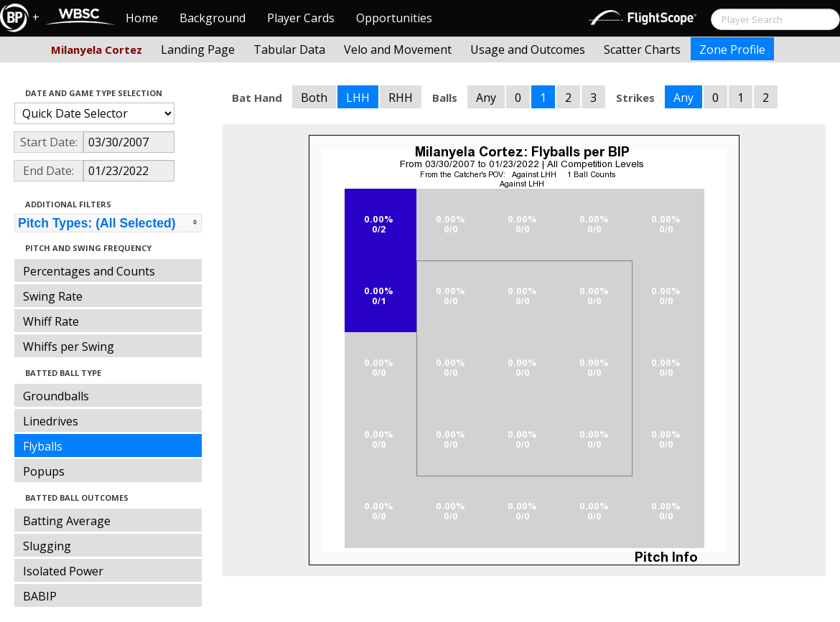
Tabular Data (289, 50)
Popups (44, 471)
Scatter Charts (642, 50)
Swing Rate (53, 296)
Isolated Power (63, 571)
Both (314, 98)
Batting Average (67, 521)
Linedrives (51, 421)
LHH (358, 98)
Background (213, 18)
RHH (401, 98)
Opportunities (394, 18)
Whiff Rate (51, 321)
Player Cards (301, 18)
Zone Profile (732, 50)
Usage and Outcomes (528, 50)
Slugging (47, 546)
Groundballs (56, 396)
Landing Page (198, 50)
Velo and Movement (398, 50)
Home (142, 18)
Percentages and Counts (89, 271)
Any (486, 98)
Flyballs (43, 446)
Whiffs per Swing (69, 347)
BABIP (40, 596)
